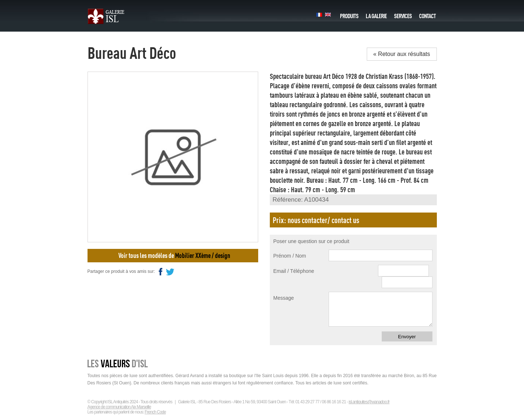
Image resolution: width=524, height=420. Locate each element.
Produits (349, 14)
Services (403, 14)
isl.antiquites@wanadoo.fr (369, 402)
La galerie (376, 14)
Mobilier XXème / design (203, 255)
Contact (427, 14)
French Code (155, 412)
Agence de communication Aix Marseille (119, 407)
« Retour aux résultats (402, 54)
